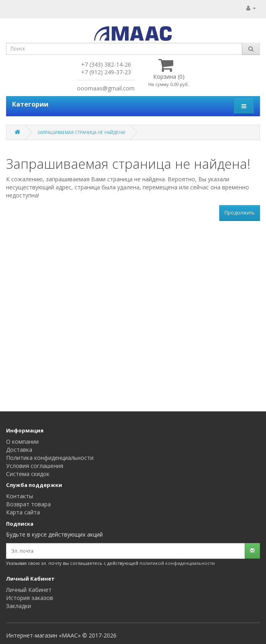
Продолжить (240, 213)
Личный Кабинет (29, 590)
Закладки (19, 606)
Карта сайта (23, 512)
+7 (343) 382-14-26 (106, 64)
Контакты (20, 496)
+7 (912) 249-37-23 (106, 72)
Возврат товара (28, 504)
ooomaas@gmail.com (106, 88)
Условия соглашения (35, 466)
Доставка (19, 450)
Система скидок (28, 474)
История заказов (30, 598)
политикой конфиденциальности (177, 563)
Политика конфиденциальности (50, 458)
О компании (22, 442)
